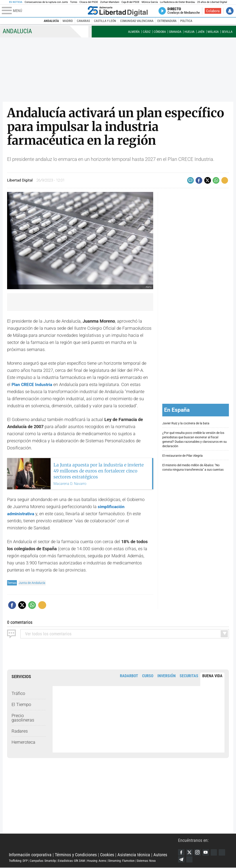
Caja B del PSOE (130, 2)
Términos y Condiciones (76, 855)
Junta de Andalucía (32, 583)
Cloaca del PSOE (89, 2)
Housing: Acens (97, 861)
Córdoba (160, 32)
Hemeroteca (23, 742)
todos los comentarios (48, 634)
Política (186, 21)
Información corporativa (30, 855)
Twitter (190, 852)
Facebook (181, 852)
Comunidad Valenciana (137, 21)
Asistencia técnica (134, 855)
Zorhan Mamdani (110, 2)
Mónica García (150, 2)
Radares (20, 731)
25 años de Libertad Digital (212, 2)
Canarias (83, 21)
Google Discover (215, 852)
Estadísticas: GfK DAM (71, 861)
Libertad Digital (93, 844)
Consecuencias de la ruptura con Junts (46, 2)
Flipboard (181, 860)
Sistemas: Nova (146, 861)
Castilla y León (105, 21)
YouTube (207, 852)
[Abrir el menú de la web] (44, 11)
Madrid (68, 21)
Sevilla (227, 32)
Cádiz (147, 32)
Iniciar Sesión (230, 11)
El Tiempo (21, 704)
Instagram (198, 852)
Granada (175, 32)
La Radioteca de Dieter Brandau (178, 2)
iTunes (198, 860)
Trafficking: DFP (18, 861)
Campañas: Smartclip (43, 861)
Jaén (201, 32)
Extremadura (167, 21)
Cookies (107, 855)
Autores (160, 855)
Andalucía (51, 21)
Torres (74, 2)
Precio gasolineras (23, 718)
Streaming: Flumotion (121, 861)
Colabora (213, 11)
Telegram (190, 860)
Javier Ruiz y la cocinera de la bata (186, 423)
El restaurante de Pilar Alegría (182, 456)
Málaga (213, 32)
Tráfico (18, 693)
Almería (134, 32)
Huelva (189, 32)
